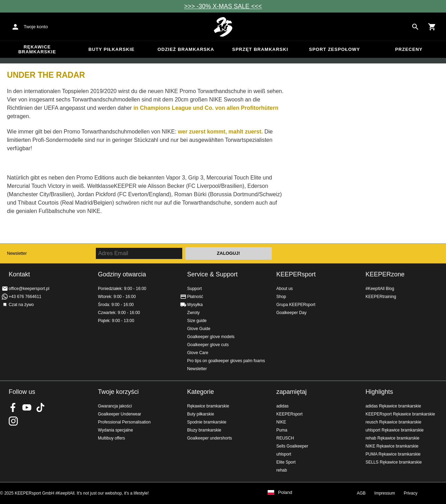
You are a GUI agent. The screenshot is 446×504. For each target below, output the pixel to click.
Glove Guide (199, 329)
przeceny (409, 49)
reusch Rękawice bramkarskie (393, 422)
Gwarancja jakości (115, 406)
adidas (282, 406)
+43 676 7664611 (25, 297)
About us (284, 289)
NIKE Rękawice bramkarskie (392, 446)
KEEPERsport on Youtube (27, 407)
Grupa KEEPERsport (296, 305)
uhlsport (284, 454)
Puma (282, 430)
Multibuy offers (111, 438)
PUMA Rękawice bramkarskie (393, 454)
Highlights (379, 392)
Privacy (411, 493)
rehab (282, 470)
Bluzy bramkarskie (204, 430)
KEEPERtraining (381, 297)
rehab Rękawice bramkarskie (393, 438)
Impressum (385, 493)
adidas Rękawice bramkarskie (393, 406)
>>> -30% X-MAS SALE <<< (223, 6)
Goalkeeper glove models (211, 337)
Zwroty (193, 313)
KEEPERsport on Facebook (13, 407)
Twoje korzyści (118, 392)
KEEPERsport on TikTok (40, 407)
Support (194, 289)
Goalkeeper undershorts (210, 438)
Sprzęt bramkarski (260, 49)
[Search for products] (415, 27)
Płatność (195, 297)
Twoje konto (36, 27)
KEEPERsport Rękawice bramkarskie (400, 414)
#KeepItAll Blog (380, 289)
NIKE (281, 422)
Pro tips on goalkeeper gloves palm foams (226, 361)
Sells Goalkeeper (292, 446)
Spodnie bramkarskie (207, 422)
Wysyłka (195, 305)
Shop (281, 297)
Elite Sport (286, 462)
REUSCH (285, 438)
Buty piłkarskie (112, 49)
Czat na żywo (21, 305)
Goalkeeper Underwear (120, 414)
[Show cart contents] (432, 27)
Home (223, 27)
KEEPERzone (385, 274)
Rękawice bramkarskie (37, 49)
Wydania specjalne (116, 430)
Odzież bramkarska (186, 49)
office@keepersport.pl (29, 289)
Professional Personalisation (124, 422)
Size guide (197, 321)
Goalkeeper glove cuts (208, 345)
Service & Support (212, 274)
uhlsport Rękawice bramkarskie (395, 430)
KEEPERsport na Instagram (13, 421)
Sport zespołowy (334, 49)
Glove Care (198, 353)
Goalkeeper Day (291, 313)
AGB (361, 493)
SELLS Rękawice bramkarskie (394, 462)
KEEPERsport (296, 274)
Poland (285, 492)
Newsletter (17, 253)
